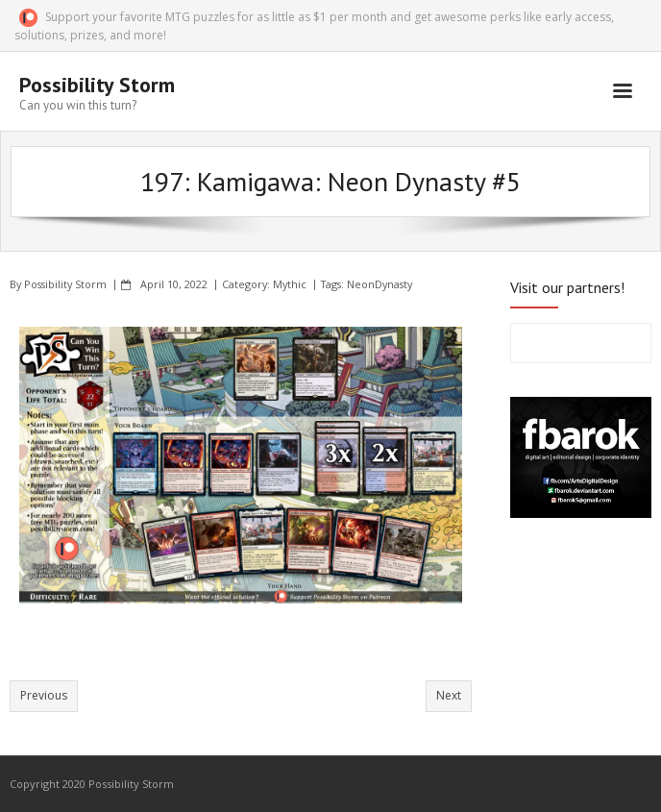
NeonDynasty (379, 284)
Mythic (290, 284)
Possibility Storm (65, 284)
